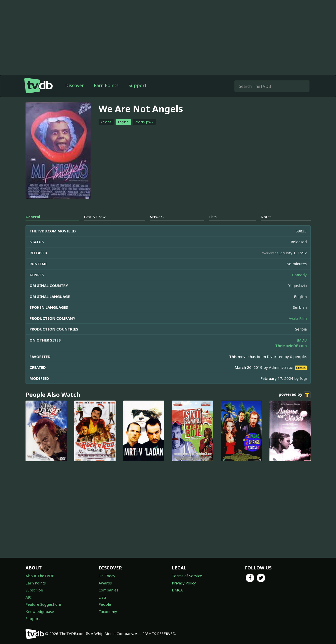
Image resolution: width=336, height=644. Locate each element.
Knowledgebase (40, 611)
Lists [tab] (213, 217)
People (105, 604)
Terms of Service (187, 576)
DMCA (177, 590)
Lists (103, 597)
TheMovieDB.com (291, 346)
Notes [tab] (266, 217)
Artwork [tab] (157, 217)
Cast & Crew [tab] (95, 217)
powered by (295, 395)
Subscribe (34, 590)
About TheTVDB (40, 576)
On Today (107, 576)
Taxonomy (108, 611)
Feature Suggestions (44, 604)
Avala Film (298, 318)
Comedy (299, 275)
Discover (75, 85)
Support (138, 85)
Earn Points (106, 85)
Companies (108, 590)
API (29, 597)
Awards (105, 583)
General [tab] (33, 217)
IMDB (302, 340)
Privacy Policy (184, 583)
